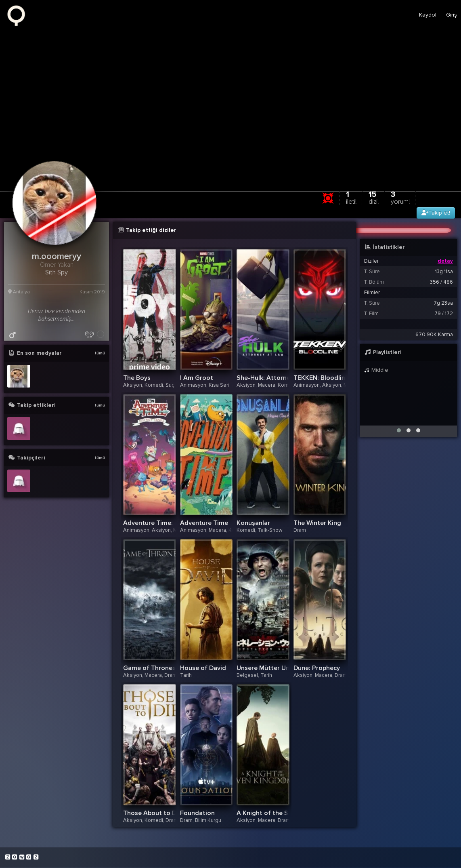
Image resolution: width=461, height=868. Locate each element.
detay (445, 261)
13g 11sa (444, 272)
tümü (100, 354)
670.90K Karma (434, 335)
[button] (399, 431)
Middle (376, 370)
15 (374, 198)
